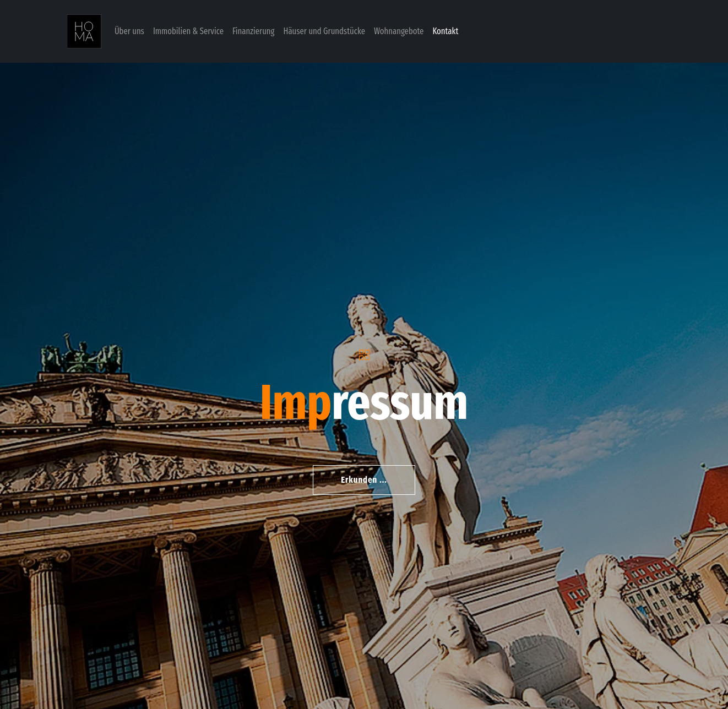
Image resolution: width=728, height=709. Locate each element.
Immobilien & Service (188, 31)
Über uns (129, 31)
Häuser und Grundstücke (324, 31)
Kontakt (445, 31)
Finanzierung (254, 31)
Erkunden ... (364, 480)
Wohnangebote (399, 31)
